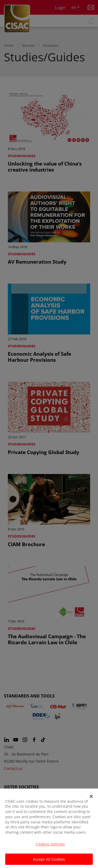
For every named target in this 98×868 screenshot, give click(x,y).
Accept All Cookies (49, 862)
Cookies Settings (50, 846)
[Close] (91, 798)
